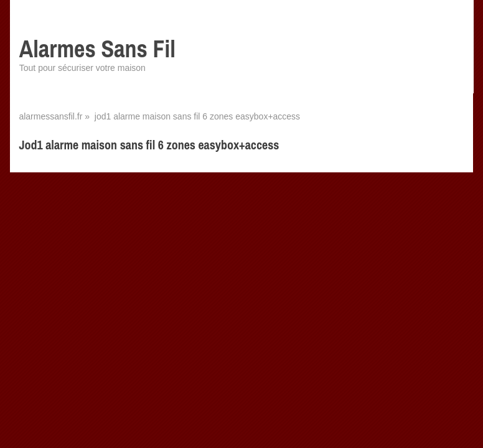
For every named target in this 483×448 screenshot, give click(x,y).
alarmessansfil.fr (50, 116)
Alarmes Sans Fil (97, 49)
